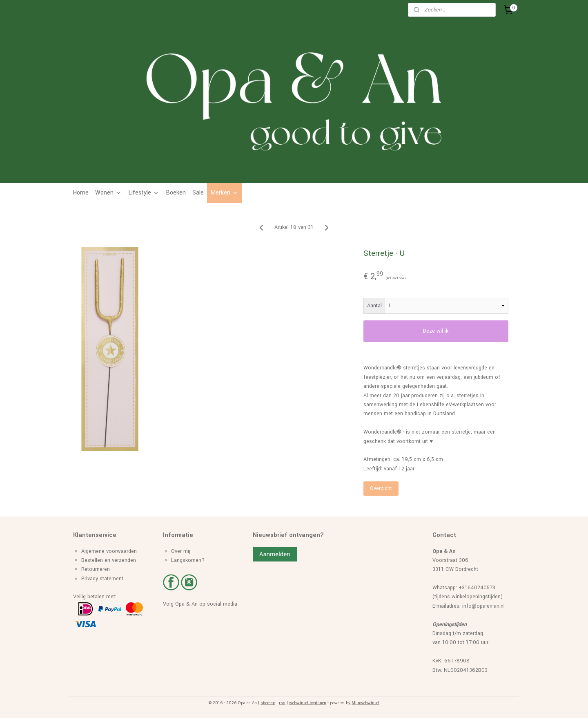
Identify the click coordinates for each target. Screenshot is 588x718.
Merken (224, 193)
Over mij (181, 551)
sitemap (268, 703)
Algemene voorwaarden (109, 551)
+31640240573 (477, 588)
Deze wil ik (436, 331)
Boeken (176, 193)
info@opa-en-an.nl (483, 606)
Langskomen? (188, 560)
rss (282, 703)
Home (81, 193)
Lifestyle (144, 193)
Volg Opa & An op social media (200, 604)
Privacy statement (102, 579)
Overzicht (381, 488)
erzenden (125, 560)
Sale (198, 193)
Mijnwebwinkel (365, 703)
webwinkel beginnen (308, 703)
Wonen (108, 193)
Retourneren (96, 569)
